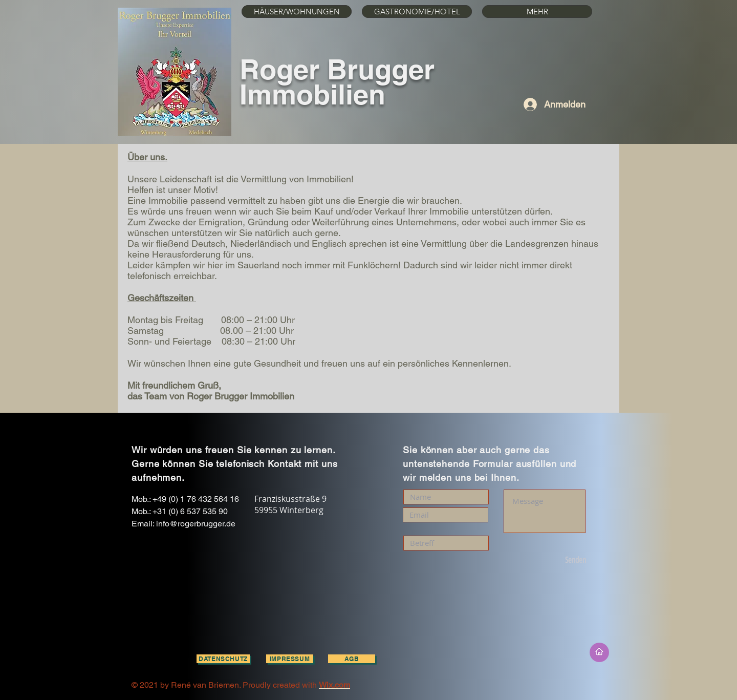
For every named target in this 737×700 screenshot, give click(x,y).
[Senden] (557, 560)
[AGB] (352, 659)
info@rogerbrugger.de (196, 524)
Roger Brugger (337, 69)
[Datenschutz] (223, 659)
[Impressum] (290, 659)
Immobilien (312, 94)
